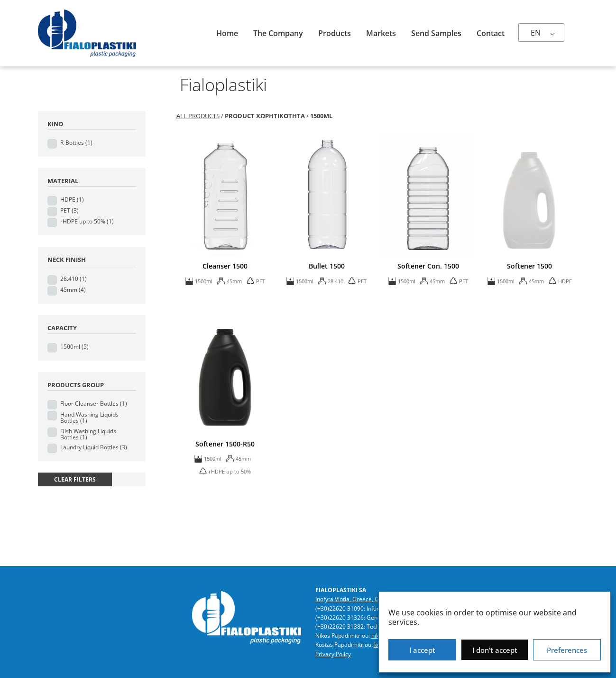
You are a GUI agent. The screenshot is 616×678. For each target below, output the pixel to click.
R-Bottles (76, 143)
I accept (422, 650)
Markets (381, 33)
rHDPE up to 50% (87, 221)
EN (536, 33)
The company (278, 33)
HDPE (72, 200)
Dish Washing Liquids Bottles (88, 434)
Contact (491, 33)
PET (69, 210)
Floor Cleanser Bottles (94, 404)
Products (335, 33)
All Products (198, 116)
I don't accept (495, 650)
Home (227, 33)
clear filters (75, 479)
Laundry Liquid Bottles (94, 447)
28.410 (74, 279)
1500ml (74, 347)
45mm (73, 290)
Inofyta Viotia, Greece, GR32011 (357, 599)
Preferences (567, 650)
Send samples (436, 33)
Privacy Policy (333, 654)
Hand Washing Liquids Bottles (89, 418)
